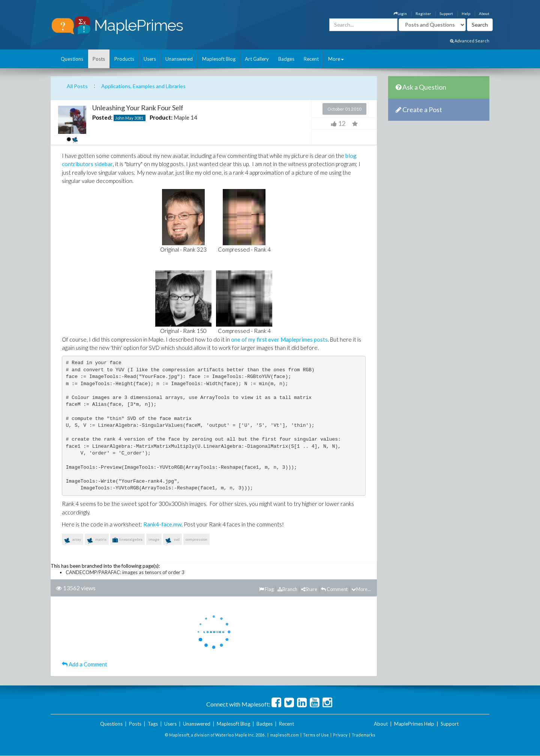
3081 (139, 118)
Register (423, 13)
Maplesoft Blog (219, 59)
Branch (287, 589)
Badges (286, 59)
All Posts (77, 86)
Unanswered (179, 59)
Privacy (340, 735)
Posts (99, 59)
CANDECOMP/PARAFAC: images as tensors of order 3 (125, 572)
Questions (72, 59)
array (73, 541)
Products (124, 59)
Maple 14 (185, 117)
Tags (153, 724)
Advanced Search (470, 41)
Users (150, 59)
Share (309, 589)
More (336, 59)
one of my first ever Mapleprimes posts (279, 339)
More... (361, 589)
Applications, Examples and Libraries (143, 86)
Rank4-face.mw (162, 524)
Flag (266, 589)
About (484, 13)
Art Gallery (257, 59)
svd (172, 541)
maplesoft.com (284, 735)
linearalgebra (127, 540)
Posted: (102, 117)
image (154, 539)
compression (196, 539)
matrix (97, 541)
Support (446, 13)
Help (466, 13)
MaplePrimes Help (414, 724)
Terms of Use (316, 735)
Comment (334, 589)
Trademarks (364, 735)
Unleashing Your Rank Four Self (138, 108)
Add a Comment (85, 664)
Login (400, 13)
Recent (311, 59)
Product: (161, 117)
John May (124, 118)
